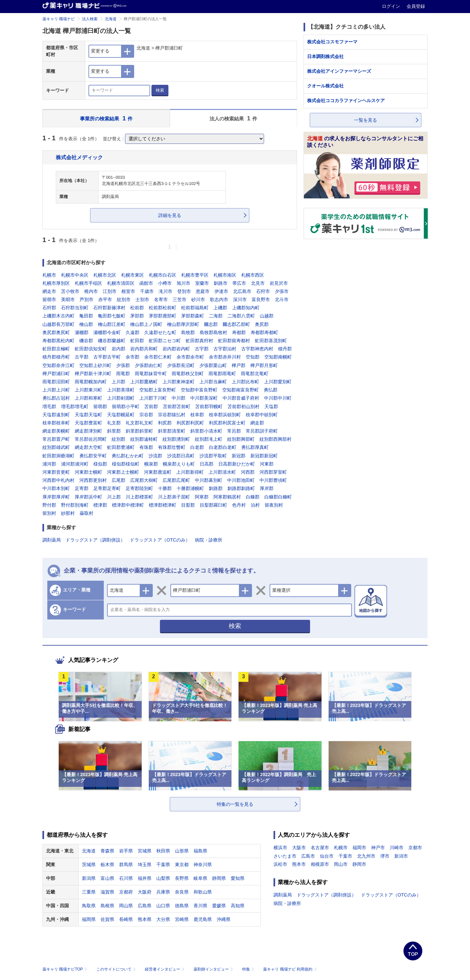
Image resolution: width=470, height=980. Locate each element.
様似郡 (100, 464)
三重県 (89, 892)
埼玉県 (145, 865)
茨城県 (89, 865)
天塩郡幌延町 (121, 415)
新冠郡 (239, 456)
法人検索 (90, 19)
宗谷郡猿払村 (172, 415)
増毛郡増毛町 (75, 406)
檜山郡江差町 (112, 324)
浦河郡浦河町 (75, 464)
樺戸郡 (239, 365)
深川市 (240, 299)
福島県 (200, 851)
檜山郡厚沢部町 (183, 324)
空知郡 (253, 357)
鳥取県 (89, 906)
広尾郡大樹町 (144, 480)
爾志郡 (211, 324)
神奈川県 (203, 865)
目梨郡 (188, 505)
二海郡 (216, 316)
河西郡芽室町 (273, 472)
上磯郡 (220, 308)
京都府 (126, 892)
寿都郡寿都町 (264, 332)
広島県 (145, 906)
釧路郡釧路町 (241, 488)
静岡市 (359, 864)
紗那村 (68, 513)
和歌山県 (203, 892)
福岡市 (359, 848)
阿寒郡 (202, 497)
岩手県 (126, 851)
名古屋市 (320, 848)
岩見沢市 (279, 283)
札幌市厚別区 (56, 283)
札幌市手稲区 (88, 283)
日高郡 (207, 464)
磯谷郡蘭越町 (112, 341)
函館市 (146, 283)
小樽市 (165, 283)
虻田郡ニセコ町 (165, 341)
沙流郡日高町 (181, 456)
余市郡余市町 (190, 357)
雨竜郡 (123, 374)
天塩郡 (271, 406)
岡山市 (341, 864)
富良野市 (261, 299)
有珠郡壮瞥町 (172, 447)
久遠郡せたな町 (160, 332)
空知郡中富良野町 (199, 390)
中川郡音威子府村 (241, 398)
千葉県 (163, 865)
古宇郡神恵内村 (257, 349)
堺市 (385, 856)
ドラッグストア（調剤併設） (95, 540)
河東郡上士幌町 (123, 472)
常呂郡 (234, 431)
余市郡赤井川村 (225, 357)
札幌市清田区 (121, 283)
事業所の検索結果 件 (106, 118)
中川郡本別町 (56, 488)
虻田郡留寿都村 (234, 341)
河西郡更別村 (93, 480)
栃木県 (107, 865)
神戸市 (378, 848)
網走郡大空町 (88, 447)
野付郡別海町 (75, 505)
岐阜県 (200, 878)
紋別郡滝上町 (209, 439)
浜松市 (280, 864)
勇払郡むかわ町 (128, 456)
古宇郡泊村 (225, 349)
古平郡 (82, 357)
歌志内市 (219, 299)
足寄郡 (82, 488)
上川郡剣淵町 (121, 398)
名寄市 (161, 299)
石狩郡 (49, 308)
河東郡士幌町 (88, 472)
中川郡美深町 (204, 398)
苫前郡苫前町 (177, 406)
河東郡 (267, 464)
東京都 (182, 865)
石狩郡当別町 (75, 308)
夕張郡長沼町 (181, 365)
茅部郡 (137, 316)
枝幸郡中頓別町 (262, 415)
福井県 (145, 878)
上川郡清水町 (222, 472)
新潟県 (89, 878)
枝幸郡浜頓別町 (225, 415)
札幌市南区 (225, 275)
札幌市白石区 (163, 275)
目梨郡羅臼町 (213, 505)
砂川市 (198, 299)
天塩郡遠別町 (56, 415)
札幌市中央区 (75, 275)
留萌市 (49, 299)
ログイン (392, 6)
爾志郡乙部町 (236, 324)
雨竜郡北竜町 (255, 374)
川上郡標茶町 (139, 497)
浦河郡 (49, 464)
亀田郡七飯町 (112, 316)
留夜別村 (274, 505)
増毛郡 (49, 406)
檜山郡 (86, 324)
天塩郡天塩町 (88, 415)
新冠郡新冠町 (264, 456)
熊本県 (145, 919)
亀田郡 (86, 316)
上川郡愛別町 (278, 382)
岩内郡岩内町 (176, 349)
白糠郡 (253, 497)
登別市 (184, 291)
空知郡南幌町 (278, 357)
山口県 (163, 906)
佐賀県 (107, 919)
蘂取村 (86, 513)
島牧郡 (188, 332)
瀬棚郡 (82, 332)
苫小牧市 (70, 291)
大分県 (163, 919)
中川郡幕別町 (209, 480)
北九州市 (366, 856)
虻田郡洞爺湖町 (58, 456)
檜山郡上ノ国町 (146, 324)
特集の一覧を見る (235, 804)
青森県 (107, 851)
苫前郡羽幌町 (209, 406)
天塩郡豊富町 (88, 423)
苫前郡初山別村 (243, 406)
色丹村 (239, 505)
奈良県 (182, 892)
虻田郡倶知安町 (91, 349)
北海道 (111, 19)
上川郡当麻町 (213, 382)
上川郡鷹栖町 (144, 382)
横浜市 (280, 848)
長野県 (182, 878)
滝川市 (165, 291)
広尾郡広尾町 (176, 480)
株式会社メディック (79, 157)
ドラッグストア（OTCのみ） (160, 540)
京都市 (415, 848)
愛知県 (238, 878)
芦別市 (86, 299)
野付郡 (49, 505)
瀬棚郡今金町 (107, 332)
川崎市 (397, 848)
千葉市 (345, 856)
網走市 (49, 291)
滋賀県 (107, 892)
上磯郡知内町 (246, 308)
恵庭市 (203, 291)
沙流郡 (155, 456)
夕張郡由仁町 (149, 365)
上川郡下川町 (153, 398)
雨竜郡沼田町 (56, 382)
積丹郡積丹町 (56, 357)
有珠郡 (146, 447)
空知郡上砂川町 (95, 365)
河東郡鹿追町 (158, 472)
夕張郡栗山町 (213, 365)
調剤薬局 (52, 540)
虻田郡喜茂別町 (271, 341)
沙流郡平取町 (213, 456)
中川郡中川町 (278, 398)
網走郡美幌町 (56, 431)
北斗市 (282, 299)
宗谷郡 (146, 415)
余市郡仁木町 (158, 357)
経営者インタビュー (165, 969)
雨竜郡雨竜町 (222, 374)
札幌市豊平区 (195, 275)
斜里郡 (114, 431)
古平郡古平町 (107, 357)
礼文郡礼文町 (139, 423)
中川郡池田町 (241, 480)
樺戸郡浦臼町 (56, 374)
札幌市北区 (105, 275)
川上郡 (114, 497)
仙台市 (327, 856)
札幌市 (49, 275)
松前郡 (137, 308)
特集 (249, 969)
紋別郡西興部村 (275, 439)
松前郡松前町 (163, 308)
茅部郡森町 (193, 316)
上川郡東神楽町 (179, 382)
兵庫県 (163, 892)
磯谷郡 (86, 341)
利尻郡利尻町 (190, 423)
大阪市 (299, 848)
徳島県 (182, 906)
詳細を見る (170, 215)
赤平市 (105, 299)
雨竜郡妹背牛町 (151, 374)
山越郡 (267, 316)
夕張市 (282, 291)
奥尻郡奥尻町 (56, 332)
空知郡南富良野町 (241, 390)
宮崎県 (182, 919)
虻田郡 (137, 341)
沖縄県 (224, 919)
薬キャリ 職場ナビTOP (65, 969)
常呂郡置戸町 (56, 439)
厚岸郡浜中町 (88, 497)
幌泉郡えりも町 (179, 464)
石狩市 (263, 291)
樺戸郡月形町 (264, 365)
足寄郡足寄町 (107, 488)
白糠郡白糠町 (278, 497)
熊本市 (299, 864)
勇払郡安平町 (93, 456)
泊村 (255, 505)
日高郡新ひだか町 (237, 464)
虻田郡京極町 (56, 349)
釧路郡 (216, 488)
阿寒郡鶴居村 (227, 497)
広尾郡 (118, 480)
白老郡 (197, 447)
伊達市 (221, 291)
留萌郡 (100, 406)
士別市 (142, 299)
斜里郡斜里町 (139, 431)
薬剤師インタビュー (214, 969)
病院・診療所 (209, 540)
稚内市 (91, 291)
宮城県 (145, 851)
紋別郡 (118, 439)
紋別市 (124, 299)
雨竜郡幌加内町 (91, 382)
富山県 (107, 878)
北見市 (258, 283)
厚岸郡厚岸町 (56, 497)
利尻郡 (165, 423)
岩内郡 (118, 349)
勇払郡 (271, 390)
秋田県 (163, 851)
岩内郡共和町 (144, 349)
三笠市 (180, 299)
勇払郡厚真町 (255, 447)
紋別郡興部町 (241, 439)
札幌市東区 (133, 275)
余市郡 (133, 357)
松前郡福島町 (195, 308)
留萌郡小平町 (126, 406)
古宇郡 (202, 349)
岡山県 (126, 906)
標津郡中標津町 (128, 505)
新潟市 (401, 856)
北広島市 (242, 291)
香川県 (200, 906)
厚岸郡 (267, 488)
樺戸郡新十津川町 (93, 374)
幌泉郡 (151, 464)
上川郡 (118, 382)
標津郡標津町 (163, 505)
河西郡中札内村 (58, 480)
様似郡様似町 (126, 464)
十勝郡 (165, 488)
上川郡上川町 (56, 390)
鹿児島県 (203, 919)
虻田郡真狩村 (199, 341)
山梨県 (163, 878)
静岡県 (219, 878)
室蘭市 (202, 283)
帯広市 (239, 283)
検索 (160, 90)
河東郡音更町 (56, 472)
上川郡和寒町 (88, 398)
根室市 (128, 291)
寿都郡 (239, 332)
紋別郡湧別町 (176, 439)
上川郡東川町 (88, 390)
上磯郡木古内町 (58, 316)
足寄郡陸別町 (139, 488)
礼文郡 (114, 423)
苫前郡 (151, 406)
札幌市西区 (253, 275)
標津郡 (100, 505)
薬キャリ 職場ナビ (59, 19)
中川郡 (179, 398)
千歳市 (147, 291)
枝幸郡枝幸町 (56, 423)
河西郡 (248, 472)
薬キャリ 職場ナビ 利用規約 (290, 969)
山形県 (182, 851)
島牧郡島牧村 (213, 332)
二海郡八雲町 (241, 316)
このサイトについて (117, 969)
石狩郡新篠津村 (109, 308)
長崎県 (126, 919)
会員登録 (416, 6)
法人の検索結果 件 (233, 118)
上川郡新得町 (190, 472)
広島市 (308, 856)
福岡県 (89, 919)
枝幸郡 (197, 415)
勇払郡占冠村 (56, 398)
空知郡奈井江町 (58, 365)
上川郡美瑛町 (121, 390)
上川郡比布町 (245, 382)
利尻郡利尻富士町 (227, 423)
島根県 (107, 906)
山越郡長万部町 (58, 324)
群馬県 (126, 865)
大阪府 (145, 892)
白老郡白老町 (223, 447)
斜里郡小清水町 (206, 431)
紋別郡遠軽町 (144, 439)
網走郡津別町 (88, 431)
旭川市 (183, 283)
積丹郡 (285, 349)
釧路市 (221, 283)
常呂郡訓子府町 (262, 431)
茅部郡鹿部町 (163, 316)
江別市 (110, 291)
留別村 (49, 513)
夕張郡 (123, 365)
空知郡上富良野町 (158, 390)
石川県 (126, 878)
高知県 (238, 906)
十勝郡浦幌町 (190, 488)
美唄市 (68, 299)
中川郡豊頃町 (273, 480)
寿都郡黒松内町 (58, 341)
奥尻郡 (262, 324)
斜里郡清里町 (172, 431)
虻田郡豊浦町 (121, 447)
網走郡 (257, 423)
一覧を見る (366, 120)
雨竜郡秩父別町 (188, 374)
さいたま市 (285, 856)
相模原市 (320, 864)
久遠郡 (133, 332)
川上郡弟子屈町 (174, 497)
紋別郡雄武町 (56, 447)
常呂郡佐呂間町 (91, 439)
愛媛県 (219, 906)
